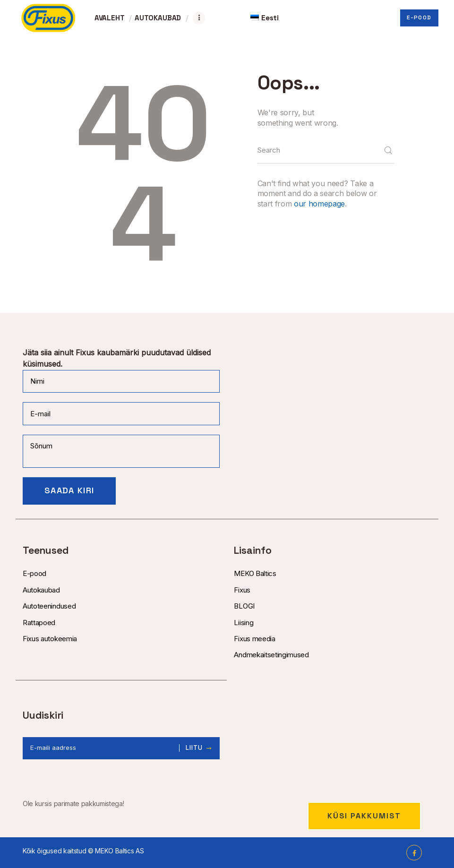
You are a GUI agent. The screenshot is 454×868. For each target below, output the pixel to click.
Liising (244, 623)
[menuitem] (265, 18)
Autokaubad (41, 590)
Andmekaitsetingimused (271, 655)
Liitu (194, 748)
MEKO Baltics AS (119, 851)
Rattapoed (39, 623)
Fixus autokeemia (50, 639)
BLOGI (244, 606)
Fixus (242, 590)
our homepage (319, 204)
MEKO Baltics (255, 573)
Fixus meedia (254, 639)
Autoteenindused (49, 606)
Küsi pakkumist (364, 816)
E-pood (34, 573)
